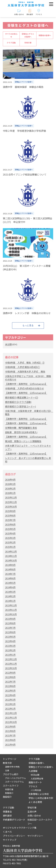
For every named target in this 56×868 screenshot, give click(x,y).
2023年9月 (10, 619)
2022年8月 (10, 677)
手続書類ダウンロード (14, 820)
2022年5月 (10, 691)
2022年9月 (10, 673)
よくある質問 (35, 802)
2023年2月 (10, 650)
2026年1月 (10, 493)
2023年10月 (11, 614)
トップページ (10, 759)
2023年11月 (11, 610)
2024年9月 (10, 565)
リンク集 (32, 828)
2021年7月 (10, 735)
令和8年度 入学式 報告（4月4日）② (25, 363)
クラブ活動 (11, 43)
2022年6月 (10, 686)
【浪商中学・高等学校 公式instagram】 (26, 384)
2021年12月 (11, 713)
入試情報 (33, 771)
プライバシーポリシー (14, 836)
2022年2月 (10, 704)
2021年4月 (10, 745)
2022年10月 (11, 668)
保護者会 (7, 812)
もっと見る (28, 325)
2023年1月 (10, 655)
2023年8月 (10, 623)
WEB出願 (35, 775)
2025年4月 (10, 533)
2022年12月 (11, 659)
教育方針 (7, 763)
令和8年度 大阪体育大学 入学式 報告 (25, 371)
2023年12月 (11, 605)
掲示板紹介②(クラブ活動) (18, 402)
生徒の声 (32, 812)
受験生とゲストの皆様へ (28, 35)
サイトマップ (10, 840)
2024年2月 (10, 596)
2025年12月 (11, 497)
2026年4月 (10, 480)
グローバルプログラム (16, 778)
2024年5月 (10, 583)
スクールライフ (11, 786)
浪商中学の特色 (12, 767)
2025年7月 (10, 520)
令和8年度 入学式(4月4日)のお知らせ (24, 388)
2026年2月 (10, 488)
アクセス (33, 786)
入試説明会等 (37, 778)
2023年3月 (10, 646)
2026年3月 (10, 484)
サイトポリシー (35, 836)
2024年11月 (11, 556)
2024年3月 (10, 592)
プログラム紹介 (11, 774)
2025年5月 (10, 529)
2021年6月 (10, 740)
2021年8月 (10, 731)
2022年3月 (10, 700)
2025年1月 (10, 547)
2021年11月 (11, 718)
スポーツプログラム (14, 782)
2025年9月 (10, 511)
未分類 (8, 344)
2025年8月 (10, 515)
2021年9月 (10, 726)
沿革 (7, 770)
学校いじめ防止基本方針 (41, 798)
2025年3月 (10, 538)
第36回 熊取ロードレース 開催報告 (23, 441)
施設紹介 (7, 797)
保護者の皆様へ (45, 35)
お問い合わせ (34, 816)
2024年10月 (11, 560)
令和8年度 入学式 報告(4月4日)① (22, 367)
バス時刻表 (36, 790)
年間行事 (9, 789)
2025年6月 (10, 524)
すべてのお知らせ (11, 35)
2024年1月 (10, 601)
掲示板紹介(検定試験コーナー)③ (22, 397)
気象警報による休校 (39, 794)
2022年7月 (10, 682)
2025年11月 (11, 502)
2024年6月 (10, 578)
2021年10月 (11, 722)
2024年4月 (10, 587)
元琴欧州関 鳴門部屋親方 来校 (21, 428)
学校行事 (28, 43)
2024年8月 (10, 569)
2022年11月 (11, 664)
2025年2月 (10, 542)
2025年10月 (11, 507)
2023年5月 (10, 637)
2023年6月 (10, 632)
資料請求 (7, 816)
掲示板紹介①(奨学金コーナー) (20, 406)
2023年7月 (10, 628)
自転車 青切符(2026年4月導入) (21, 432)
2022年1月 (10, 709)
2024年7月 (10, 574)
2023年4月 (10, 641)
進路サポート (35, 782)
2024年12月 (11, 551)
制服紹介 (9, 793)
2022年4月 (10, 695)
